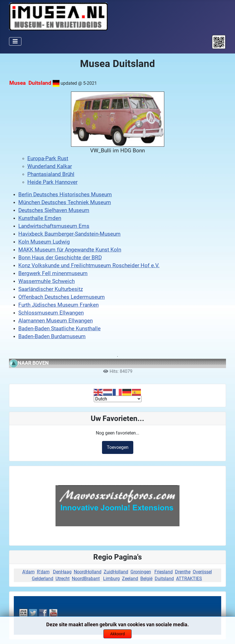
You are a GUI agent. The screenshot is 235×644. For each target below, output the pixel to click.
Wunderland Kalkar (50, 166)
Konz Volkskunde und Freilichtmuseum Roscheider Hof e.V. (89, 266)
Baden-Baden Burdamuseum (52, 337)
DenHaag (62, 572)
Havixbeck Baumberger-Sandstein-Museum (69, 234)
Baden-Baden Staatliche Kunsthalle (59, 329)
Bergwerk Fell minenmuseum (53, 273)
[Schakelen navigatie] (15, 41)
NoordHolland (88, 572)
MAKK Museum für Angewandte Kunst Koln (70, 250)
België (146, 579)
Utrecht (63, 579)
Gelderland (43, 579)
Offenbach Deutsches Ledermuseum (62, 297)
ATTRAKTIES (189, 579)
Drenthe (183, 572)
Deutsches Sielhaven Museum (54, 210)
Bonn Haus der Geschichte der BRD (60, 258)
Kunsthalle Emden (40, 218)
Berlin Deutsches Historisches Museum (65, 195)
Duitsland (164, 579)
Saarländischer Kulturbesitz (51, 289)
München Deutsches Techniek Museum (65, 202)
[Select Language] (118, 399)
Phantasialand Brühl (51, 174)
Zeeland (130, 579)
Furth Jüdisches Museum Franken (58, 305)
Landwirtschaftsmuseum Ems (54, 226)
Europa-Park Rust (48, 159)
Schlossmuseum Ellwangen (51, 313)
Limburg (111, 579)
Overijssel (202, 572)
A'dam (28, 572)
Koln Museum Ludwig (44, 242)
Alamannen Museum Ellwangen (56, 321)
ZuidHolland (116, 572)
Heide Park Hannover (52, 182)
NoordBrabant (86, 579)
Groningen (141, 572)
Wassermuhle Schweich (46, 281)
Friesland (164, 572)
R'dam (43, 572)
